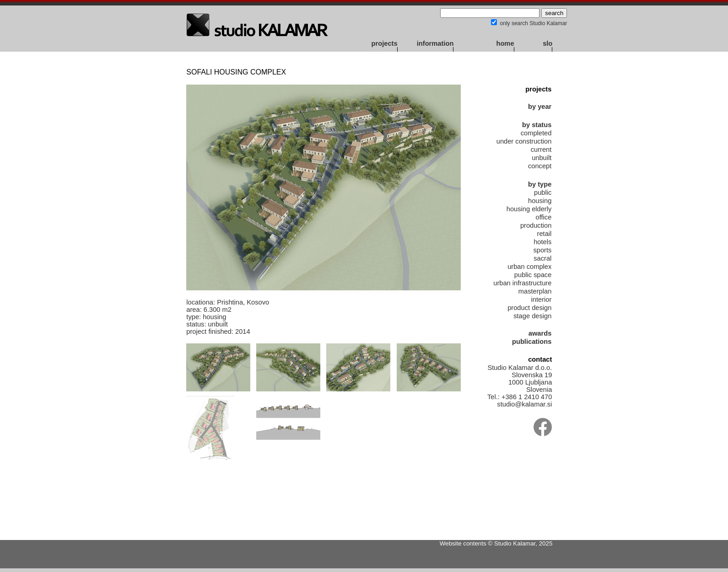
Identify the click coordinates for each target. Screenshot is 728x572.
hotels (542, 242)
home (505, 43)
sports (542, 250)
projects (385, 43)
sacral (542, 258)
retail (545, 234)
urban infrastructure (522, 283)
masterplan (535, 291)
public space (533, 275)
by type (540, 184)
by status (537, 125)
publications (532, 342)
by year (540, 107)
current (541, 150)
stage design (532, 316)
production (536, 225)
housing (540, 201)
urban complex (529, 267)
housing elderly (529, 209)
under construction (524, 141)
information (435, 43)
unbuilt (542, 158)
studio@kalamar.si (524, 404)
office (544, 217)
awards (540, 333)
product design (529, 308)
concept (540, 166)
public (543, 192)
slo (547, 43)
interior (542, 299)
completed (536, 133)
